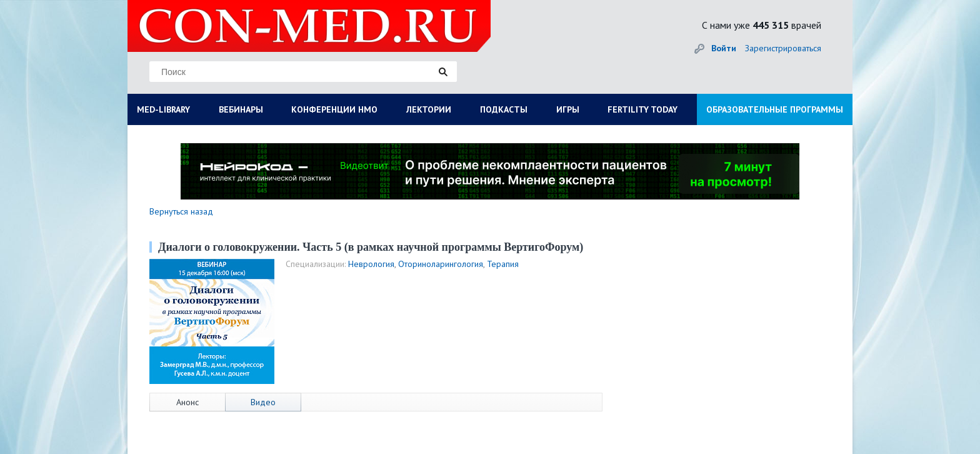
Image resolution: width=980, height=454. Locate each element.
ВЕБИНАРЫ (241, 109)
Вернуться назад (181, 211)
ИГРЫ (568, 109)
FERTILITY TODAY (642, 109)
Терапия (503, 264)
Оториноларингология (441, 264)
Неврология (371, 264)
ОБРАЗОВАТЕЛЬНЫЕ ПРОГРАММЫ (775, 109)
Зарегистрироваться (783, 48)
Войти (724, 48)
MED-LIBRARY (163, 109)
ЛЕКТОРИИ (429, 109)
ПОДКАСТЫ (504, 109)
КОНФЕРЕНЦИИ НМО (334, 109)
